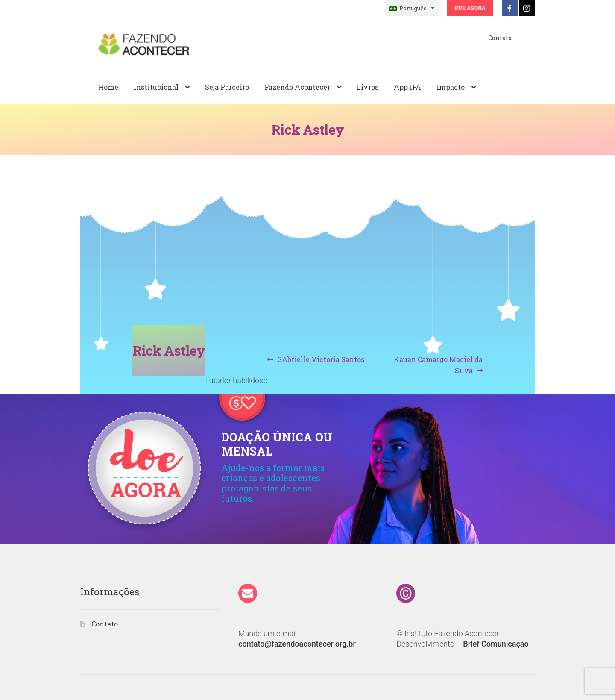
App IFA (407, 87)
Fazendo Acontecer (297, 87)
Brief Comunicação (496, 644)
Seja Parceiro (227, 87)
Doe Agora (470, 8)
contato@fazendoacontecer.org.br (297, 644)
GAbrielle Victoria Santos (321, 360)
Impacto (451, 87)
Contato (500, 38)
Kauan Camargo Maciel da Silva (438, 364)
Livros (368, 87)
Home (108, 87)
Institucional (156, 87)
